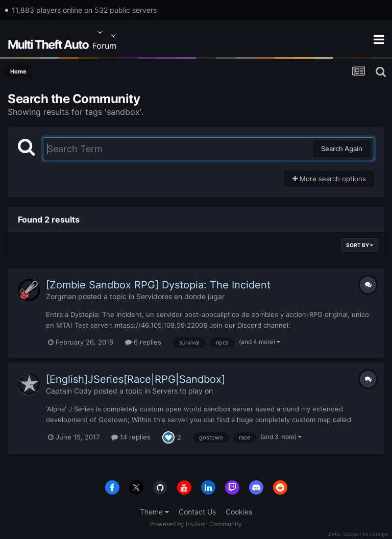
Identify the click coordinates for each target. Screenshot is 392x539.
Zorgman (61, 296)
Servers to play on (182, 391)
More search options (329, 179)
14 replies (131, 437)
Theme (154, 512)
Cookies (239, 512)
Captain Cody (69, 391)
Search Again (342, 149)
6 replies (143, 342)
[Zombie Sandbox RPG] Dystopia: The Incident (158, 285)
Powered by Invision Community (196, 524)
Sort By (360, 245)
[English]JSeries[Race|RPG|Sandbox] (136, 379)
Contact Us (197, 512)
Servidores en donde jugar (180, 296)
